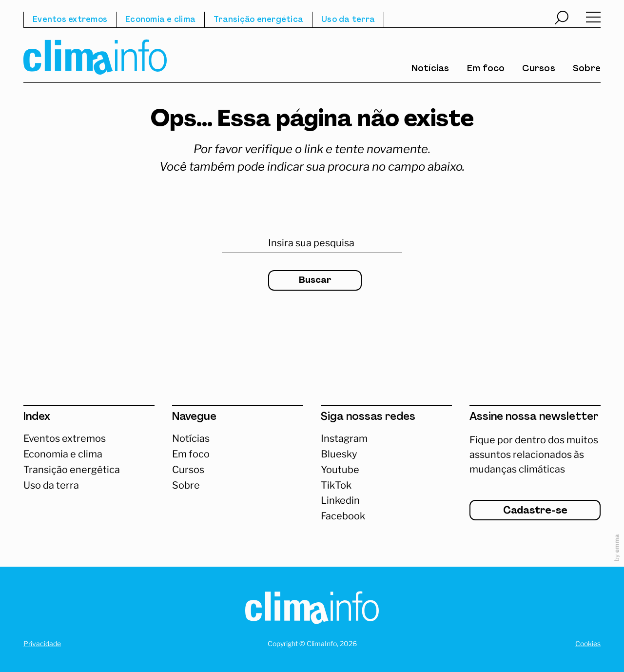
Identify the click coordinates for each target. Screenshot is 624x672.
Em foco (486, 69)
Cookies (588, 643)
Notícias (430, 69)
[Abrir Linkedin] (386, 501)
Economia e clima (160, 20)
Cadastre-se (535, 511)
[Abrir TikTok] (386, 486)
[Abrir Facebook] (386, 516)
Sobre (587, 69)
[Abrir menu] (593, 20)
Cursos (539, 69)
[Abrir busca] (562, 19)
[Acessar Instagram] (386, 439)
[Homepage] (312, 610)
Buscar (315, 281)
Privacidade (42, 643)
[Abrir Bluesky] (386, 455)
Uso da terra (348, 20)
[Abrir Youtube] (386, 470)
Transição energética (258, 20)
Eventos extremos (70, 20)
